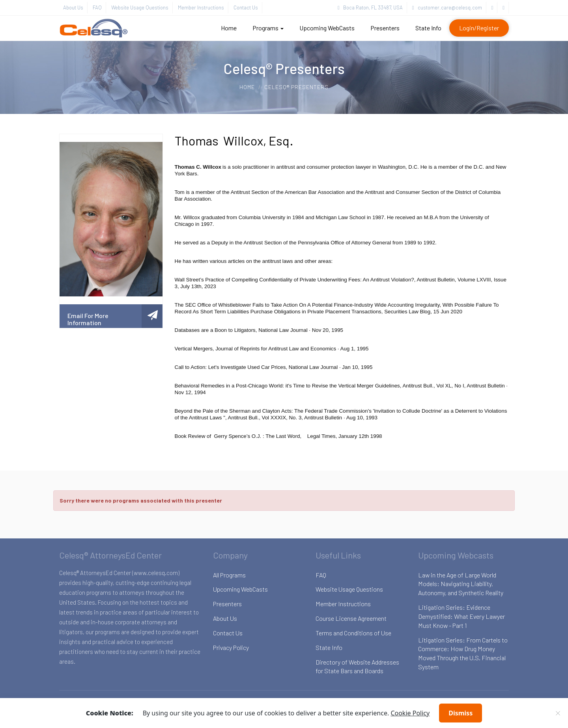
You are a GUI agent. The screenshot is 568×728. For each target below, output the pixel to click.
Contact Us (246, 7)
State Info (428, 28)
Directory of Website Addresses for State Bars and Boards (357, 667)
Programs (268, 28)
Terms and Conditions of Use (353, 633)
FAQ (97, 7)
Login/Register (479, 28)
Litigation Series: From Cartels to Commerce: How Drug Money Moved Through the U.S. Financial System (463, 654)
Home (229, 28)
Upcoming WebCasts (327, 28)
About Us (73, 7)
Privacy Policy (231, 647)
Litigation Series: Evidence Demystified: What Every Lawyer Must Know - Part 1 (461, 616)
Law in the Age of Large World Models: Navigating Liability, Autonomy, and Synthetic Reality (461, 584)
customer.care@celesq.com (447, 7)
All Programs (229, 575)
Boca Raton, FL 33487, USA (370, 7)
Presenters (385, 28)
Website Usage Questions (140, 7)
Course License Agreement (351, 618)
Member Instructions (201, 7)
